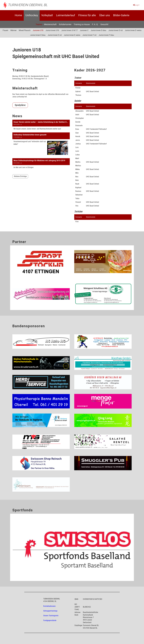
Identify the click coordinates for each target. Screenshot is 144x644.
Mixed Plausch (25, 30)
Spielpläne (20, 105)
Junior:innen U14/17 (69, 30)
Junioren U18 (38, 30)
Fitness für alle (87, 15)
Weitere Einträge (20, 176)
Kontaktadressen (49, 606)
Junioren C (84, 30)
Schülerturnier (65, 24)
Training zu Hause (82, 24)
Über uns (105, 15)
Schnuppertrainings (50, 611)
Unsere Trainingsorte (51, 616)
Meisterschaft (50, 24)
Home (18, 15)
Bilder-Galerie (121, 15)
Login (136, 5)
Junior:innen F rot (89, 35)
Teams (39, 24)
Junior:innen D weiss (133, 30)
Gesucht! (104, 24)
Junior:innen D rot (116, 30)
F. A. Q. (95, 24)
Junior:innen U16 (52, 30)
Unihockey (32, 15)
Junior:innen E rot (55, 35)
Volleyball (47, 15)
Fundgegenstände (50, 620)
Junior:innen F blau (106, 35)
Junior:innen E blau (38, 35)
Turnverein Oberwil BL (28, 5)
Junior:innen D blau (98, 30)
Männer (13, 30)
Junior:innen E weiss (72, 35)
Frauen (5, 30)
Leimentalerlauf (66, 15)
